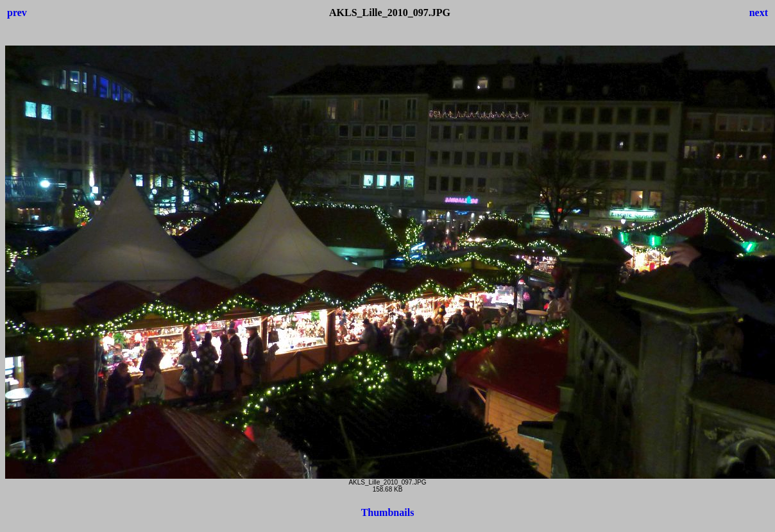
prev (17, 13)
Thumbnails (388, 512)
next (759, 13)
